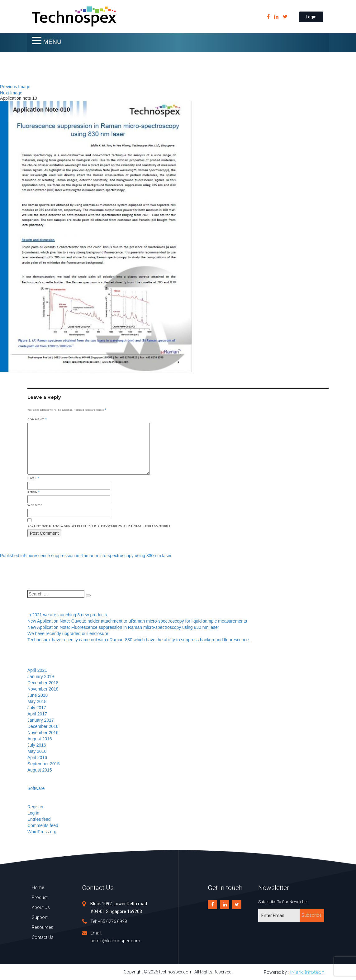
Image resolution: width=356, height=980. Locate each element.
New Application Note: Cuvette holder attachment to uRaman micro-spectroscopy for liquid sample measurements (137, 621)
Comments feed (43, 825)
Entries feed (39, 819)
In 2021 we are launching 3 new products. (68, 615)
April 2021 (37, 670)
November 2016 (43, 733)
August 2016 (40, 739)
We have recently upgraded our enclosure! (69, 633)
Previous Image (15, 87)
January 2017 (41, 720)
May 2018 (37, 701)
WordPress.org (42, 832)
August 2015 (40, 770)
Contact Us (43, 937)
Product (40, 897)
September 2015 (44, 764)
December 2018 (43, 683)
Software (36, 788)
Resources (43, 927)
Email (33, 492)
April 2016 (37, 758)
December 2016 (43, 726)
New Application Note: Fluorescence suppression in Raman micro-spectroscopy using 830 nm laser (123, 627)
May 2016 (37, 751)
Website (35, 505)
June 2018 (38, 695)
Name (33, 478)
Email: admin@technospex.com (115, 937)
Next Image (11, 93)
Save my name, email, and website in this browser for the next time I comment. (100, 526)
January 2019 (41, 676)
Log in (33, 813)
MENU (52, 42)
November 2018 (43, 689)
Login (311, 17)
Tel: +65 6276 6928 (109, 921)
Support (40, 917)
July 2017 (37, 708)
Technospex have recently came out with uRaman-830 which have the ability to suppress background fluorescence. (139, 640)
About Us (41, 907)
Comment (37, 419)
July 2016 (37, 745)
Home (38, 887)
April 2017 (37, 714)
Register (36, 807)
